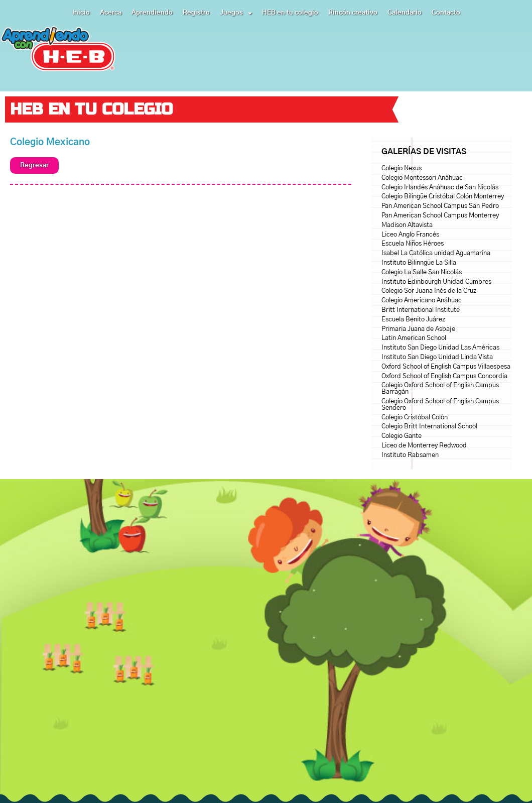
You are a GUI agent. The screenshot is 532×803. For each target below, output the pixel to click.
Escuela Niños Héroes (413, 244)
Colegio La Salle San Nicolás (422, 272)
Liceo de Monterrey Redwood (424, 446)
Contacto (446, 13)
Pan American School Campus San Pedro (440, 206)
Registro (196, 13)
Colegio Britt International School (429, 427)
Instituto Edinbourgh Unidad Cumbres (436, 282)
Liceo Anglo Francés (410, 235)
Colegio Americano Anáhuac (422, 301)
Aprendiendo (152, 13)
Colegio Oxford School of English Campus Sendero (440, 405)
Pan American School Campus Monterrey (440, 216)
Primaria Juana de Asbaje (418, 329)
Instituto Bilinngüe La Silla (419, 263)
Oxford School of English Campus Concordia (444, 376)
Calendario (405, 13)
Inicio (81, 13)
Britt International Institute (421, 310)
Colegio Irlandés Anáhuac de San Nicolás (440, 188)
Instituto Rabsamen (410, 455)
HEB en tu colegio (290, 13)
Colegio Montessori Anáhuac (422, 178)
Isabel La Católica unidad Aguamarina (436, 253)
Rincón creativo (353, 13)
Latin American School (414, 338)
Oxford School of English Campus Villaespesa (446, 367)
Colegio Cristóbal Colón (415, 418)
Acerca (111, 13)
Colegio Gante (402, 436)
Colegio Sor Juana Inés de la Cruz (429, 291)
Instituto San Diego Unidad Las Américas (440, 348)
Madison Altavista (407, 225)
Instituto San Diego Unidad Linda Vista (437, 357)
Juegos (236, 13)
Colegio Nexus (402, 168)
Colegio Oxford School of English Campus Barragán (440, 389)
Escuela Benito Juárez (413, 320)
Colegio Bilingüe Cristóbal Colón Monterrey (443, 197)
